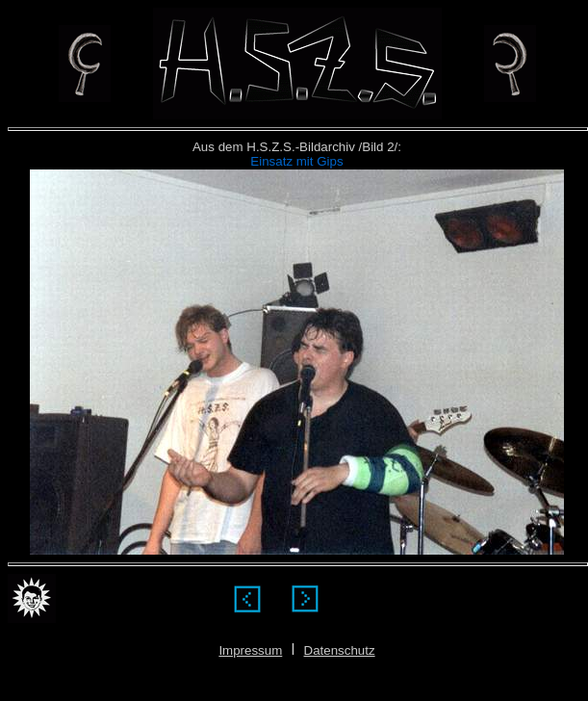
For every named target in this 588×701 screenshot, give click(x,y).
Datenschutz (340, 650)
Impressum (250, 650)
